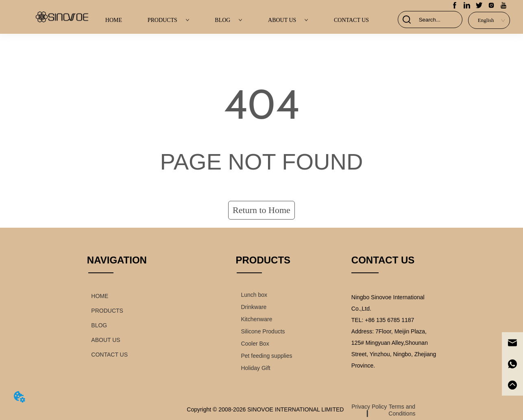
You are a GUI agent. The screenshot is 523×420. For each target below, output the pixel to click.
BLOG (229, 20)
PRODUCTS (169, 20)
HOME (114, 20)
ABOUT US (288, 20)
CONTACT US (351, 20)
